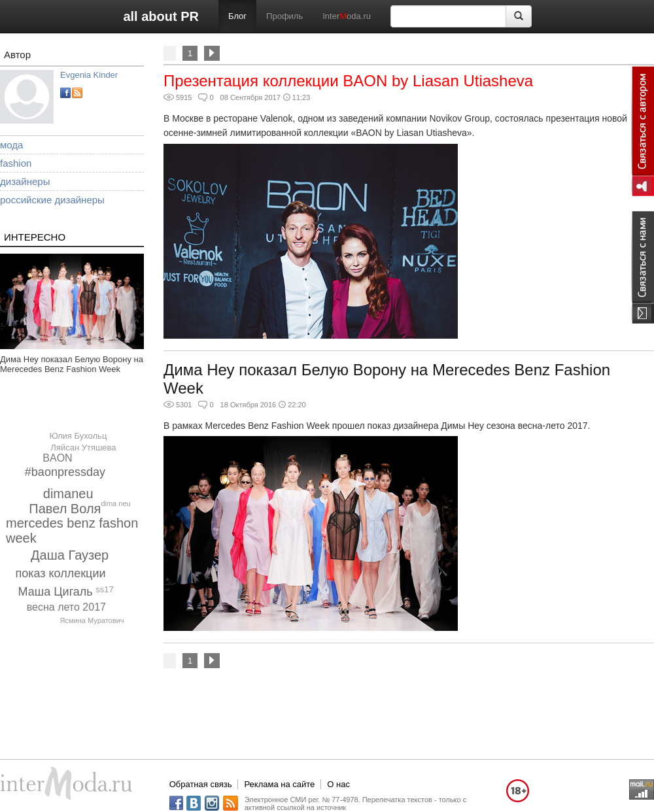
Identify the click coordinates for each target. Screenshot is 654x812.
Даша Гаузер (70, 555)
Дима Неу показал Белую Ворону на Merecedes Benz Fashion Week (72, 364)
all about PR (161, 16)
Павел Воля (65, 509)
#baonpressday (65, 472)
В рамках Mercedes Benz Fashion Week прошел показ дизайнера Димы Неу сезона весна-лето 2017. (377, 426)
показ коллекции (60, 573)
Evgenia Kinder (89, 75)
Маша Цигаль (56, 592)
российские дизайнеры (52, 200)
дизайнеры (25, 181)
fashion (16, 163)
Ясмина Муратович (92, 620)
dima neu (115, 503)
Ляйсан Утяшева (83, 448)
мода (11, 145)
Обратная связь (201, 784)
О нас (338, 784)
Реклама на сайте (279, 784)
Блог (237, 16)
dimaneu (68, 494)
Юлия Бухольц (78, 436)
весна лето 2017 (66, 607)
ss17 (104, 589)
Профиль (284, 16)
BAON (57, 458)
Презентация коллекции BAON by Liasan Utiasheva (348, 81)
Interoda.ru (347, 16)
